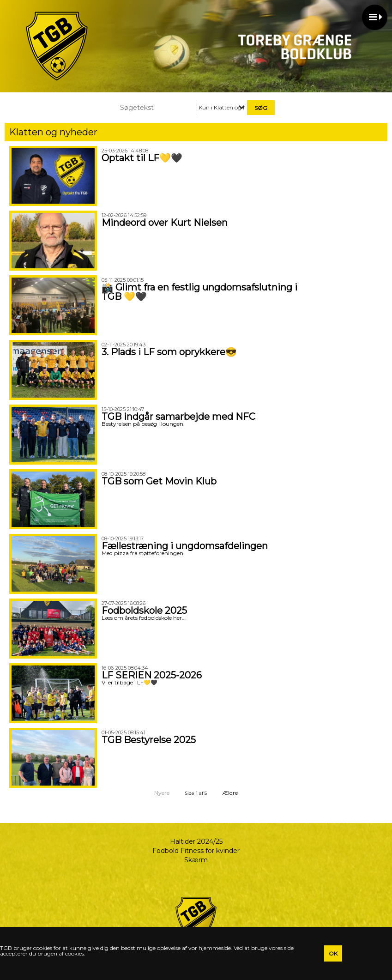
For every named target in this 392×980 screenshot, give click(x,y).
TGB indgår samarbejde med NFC (178, 417)
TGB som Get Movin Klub (159, 481)
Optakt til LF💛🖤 (142, 158)
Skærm (196, 860)
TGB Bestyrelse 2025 (149, 740)
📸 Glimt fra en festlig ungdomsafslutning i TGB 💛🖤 (199, 292)
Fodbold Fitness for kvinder (196, 851)
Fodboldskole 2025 (144, 611)
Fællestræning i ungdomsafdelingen (185, 546)
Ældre (236, 793)
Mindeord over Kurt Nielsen (165, 223)
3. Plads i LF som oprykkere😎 (169, 352)
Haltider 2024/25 (196, 841)
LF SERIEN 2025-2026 (152, 675)
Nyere (156, 793)
